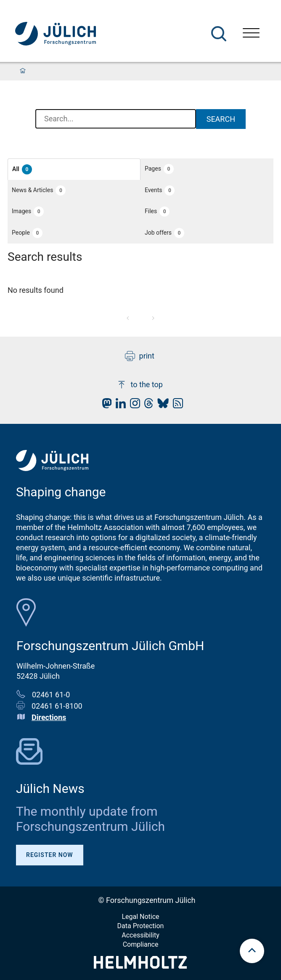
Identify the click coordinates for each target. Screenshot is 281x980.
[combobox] (116, 119)
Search (221, 119)
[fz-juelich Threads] (147, 406)
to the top (140, 385)
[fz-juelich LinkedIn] (119, 406)
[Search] (219, 34)
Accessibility (140, 935)
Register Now (50, 855)
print (140, 356)
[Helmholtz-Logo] (140, 966)
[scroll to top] (252, 951)
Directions (49, 717)
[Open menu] (251, 34)
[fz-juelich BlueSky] (161, 406)
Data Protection (141, 926)
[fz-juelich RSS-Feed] (176, 406)
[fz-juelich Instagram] (133, 406)
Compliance (141, 944)
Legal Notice (140, 917)
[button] (74, 169)
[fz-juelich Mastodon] (105, 406)
